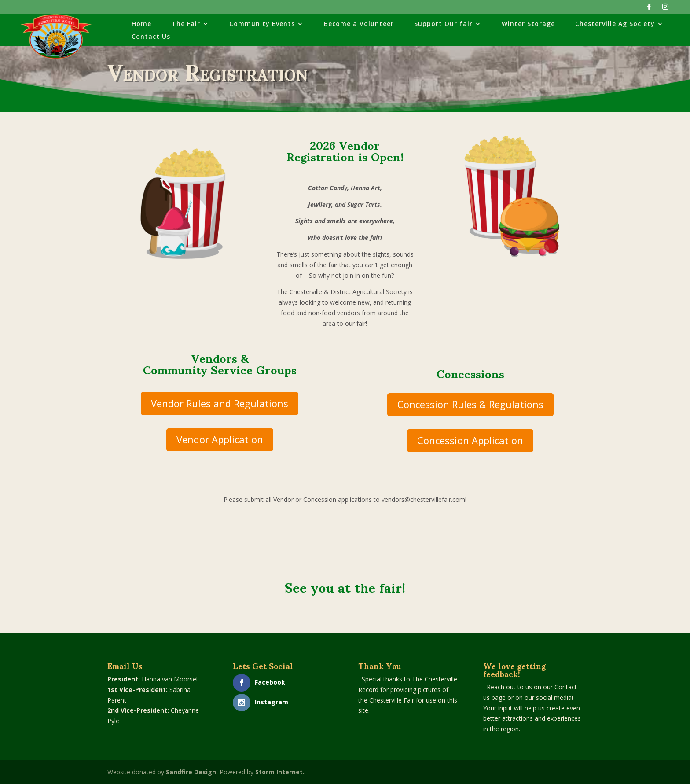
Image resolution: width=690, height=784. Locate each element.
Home (141, 24)
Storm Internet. (280, 772)
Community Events (262, 24)
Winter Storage (528, 24)
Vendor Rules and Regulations (220, 403)
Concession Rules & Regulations (470, 404)
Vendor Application (220, 439)
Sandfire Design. (192, 772)
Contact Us (151, 37)
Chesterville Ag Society (615, 24)
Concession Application (470, 440)
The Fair (186, 24)
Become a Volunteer (359, 24)
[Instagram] (665, 9)
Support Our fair (443, 24)
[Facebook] (649, 9)
